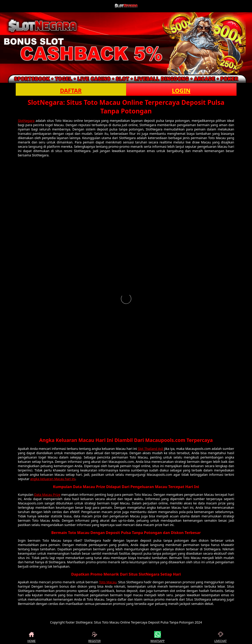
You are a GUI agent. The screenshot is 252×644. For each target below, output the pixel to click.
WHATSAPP (158, 637)
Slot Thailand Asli (150, 449)
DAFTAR (71, 90)
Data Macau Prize (47, 495)
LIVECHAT (221, 637)
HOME (31, 637)
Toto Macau (108, 582)
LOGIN (181, 90)
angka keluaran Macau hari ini (53, 479)
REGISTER (94, 637)
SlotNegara (26, 121)
